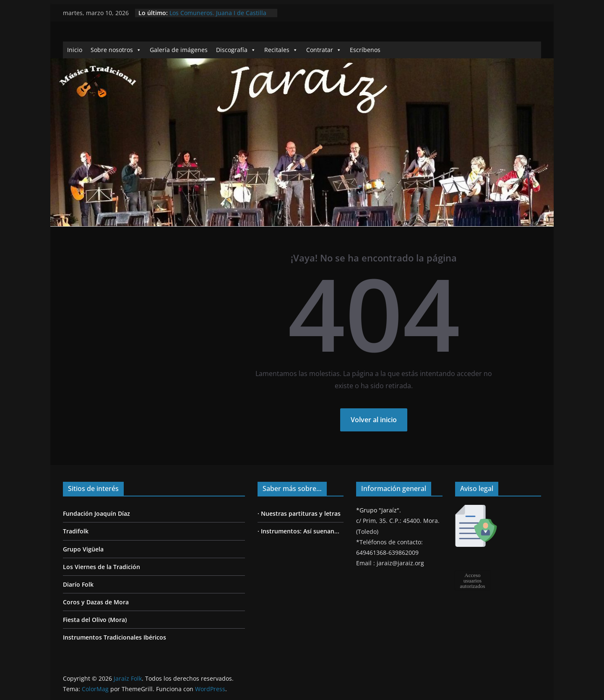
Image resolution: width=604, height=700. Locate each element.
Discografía (236, 50)
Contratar (324, 50)
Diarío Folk (78, 584)
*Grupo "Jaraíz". (379, 510)
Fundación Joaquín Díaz (96, 513)
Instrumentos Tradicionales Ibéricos (115, 637)
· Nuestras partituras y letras (299, 513)
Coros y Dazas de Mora (96, 602)
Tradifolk (76, 531)
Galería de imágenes (179, 50)
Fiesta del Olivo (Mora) (95, 620)
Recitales (281, 50)
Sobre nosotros (116, 50)
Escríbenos (365, 50)
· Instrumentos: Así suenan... (298, 531)
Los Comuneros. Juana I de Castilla (218, 13)
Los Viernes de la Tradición (102, 567)
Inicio (75, 50)
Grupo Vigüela (83, 549)
